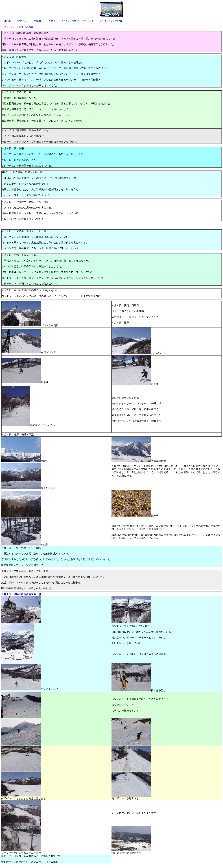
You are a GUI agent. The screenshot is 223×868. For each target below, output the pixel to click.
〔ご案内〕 (37, 21)
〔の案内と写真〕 (19, 27)
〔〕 (7, 21)
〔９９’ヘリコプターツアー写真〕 (78, 21)
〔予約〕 (51, 21)
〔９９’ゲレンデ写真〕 (112, 21)
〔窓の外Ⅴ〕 (22, 21)
